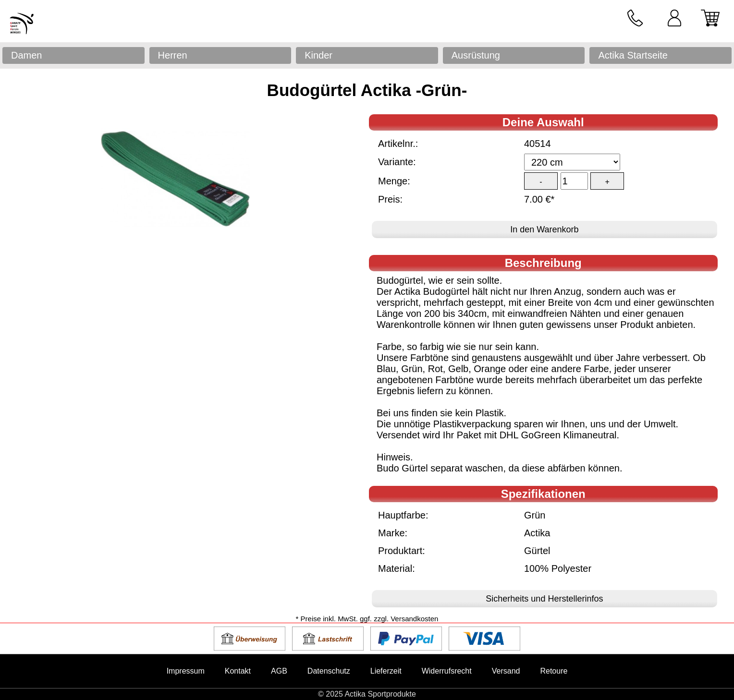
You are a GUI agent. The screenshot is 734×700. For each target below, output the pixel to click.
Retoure (554, 671)
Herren (173, 55)
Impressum (186, 671)
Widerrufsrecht (447, 671)
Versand (506, 671)
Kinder (318, 55)
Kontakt (238, 671)
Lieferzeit (386, 671)
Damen (26, 55)
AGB (279, 671)
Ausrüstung (476, 55)
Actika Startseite (633, 55)
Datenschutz (329, 671)
